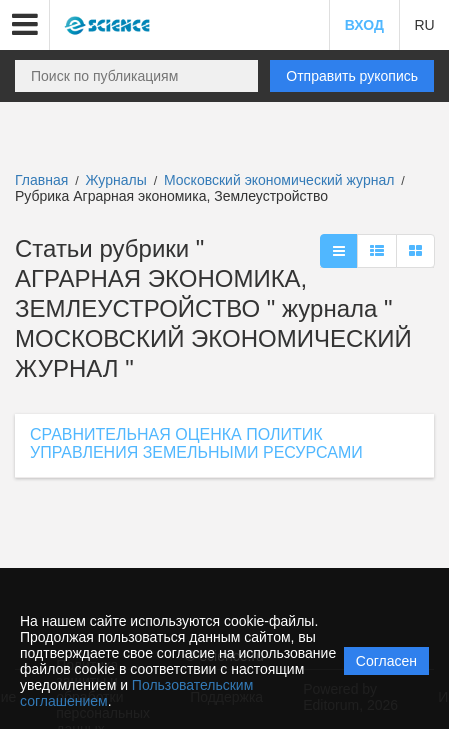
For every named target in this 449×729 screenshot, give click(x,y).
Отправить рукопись (352, 76)
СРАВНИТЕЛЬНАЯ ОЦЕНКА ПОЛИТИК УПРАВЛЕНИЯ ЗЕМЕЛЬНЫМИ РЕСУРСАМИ (196, 443)
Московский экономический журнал (281, 180)
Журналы (116, 180)
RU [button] (424, 25)
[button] (25, 25)
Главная (41, 180)
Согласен (386, 661)
